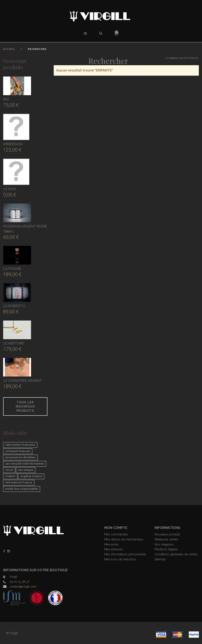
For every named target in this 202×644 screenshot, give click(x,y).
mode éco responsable (22, 489)
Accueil (9, 49)
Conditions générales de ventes (176, 554)
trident (10, 476)
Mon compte (116, 528)
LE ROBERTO (14, 306)
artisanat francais (18, 451)
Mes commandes (116, 534)
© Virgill (12, 633)
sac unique (26, 470)
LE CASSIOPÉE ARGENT (22, 381)
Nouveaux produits (15, 64)
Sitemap (160, 559)
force (9, 470)
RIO (6, 99)
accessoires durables (20, 457)
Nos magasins (164, 544)
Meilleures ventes (166, 539)
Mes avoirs (111, 544)
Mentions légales (166, 549)
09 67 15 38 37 (19, 582)
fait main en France (19, 482)
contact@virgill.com (23, 587)
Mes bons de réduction (120, 559)
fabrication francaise (20, 445)
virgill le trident (31, 476)
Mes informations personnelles (125, 554)
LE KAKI (10, 189)
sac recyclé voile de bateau (25, 464)
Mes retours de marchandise (124, 539)
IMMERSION (13, 144)
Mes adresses (114, 549)
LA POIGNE (12, 269)
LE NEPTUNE (14, 343)
